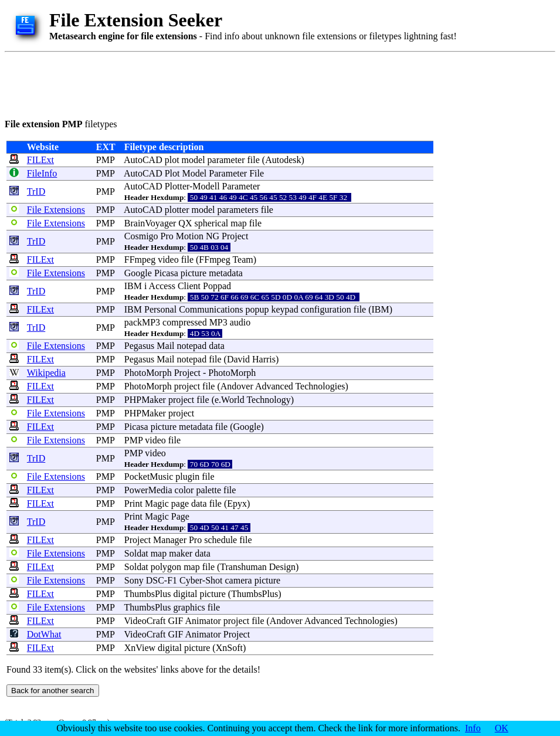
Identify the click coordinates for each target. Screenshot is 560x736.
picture (194, 273)
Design (282, 567)
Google (138, 273)
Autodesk (283, 160)
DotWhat (44, 634)
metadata (226, 273)
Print (133, 503)
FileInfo (42, 173)
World (233, 400)
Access (162, 286)
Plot (172, 173)
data (217, 346)
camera (239, 580)
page (180, 503)
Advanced (274, 386)
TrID (36, 191)
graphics (189, 607)
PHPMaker (145, 400)
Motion (190, 236)
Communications (211, 309)
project (187, 386)
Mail (165, 346)
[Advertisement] (218, 83)
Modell (206, 186)
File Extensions (56, 210)
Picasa (166, 273)
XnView (140, 648)
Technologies (320, 386)
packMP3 (142, 322)
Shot (214, 580)
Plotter (177, 186)
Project (235, 236)
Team (242, 260)
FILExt (40, 160)
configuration (326, 309)
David (238, 359)
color (184, 490)
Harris (264, 359)
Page (180, 516)
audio (240, 322)
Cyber (191, 580)
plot (172, 160)
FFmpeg (140, 260)
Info (473, 728)
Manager (170, 540)
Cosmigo (141, 236)
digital (186, 594)
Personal (160, 309)
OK (502, 728)
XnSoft (229, 648)
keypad (284, 309)
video (168, 260)
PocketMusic (149, 476)
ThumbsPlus (148, 594)
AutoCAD (143, 160)
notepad (192, 346)
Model (194, 173)
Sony (134, 580)
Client (189, 286)
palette (208, 490)
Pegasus (140, 346)
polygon (166, 567)
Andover (237, 386)
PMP (105, 160)
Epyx (237, 503)
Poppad (217, 286)
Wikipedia (46, 373)
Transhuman (243, 567)
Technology (268, 400)
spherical (211, 223)
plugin (187, 476)
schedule (220, 540)
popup (257, 309)
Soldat (136, 553)
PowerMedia (148, 490)
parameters (237, 210)
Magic (157, 503)
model (194, 160)
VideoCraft (145, 621)
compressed (185, 322)
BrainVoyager (150, 223)
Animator (203, 621)
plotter (177, 210)
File (257, 173)
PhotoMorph (148, 373)
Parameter (228, 173)
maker (181, 553)
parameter (226, 160)
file (254, 160)
